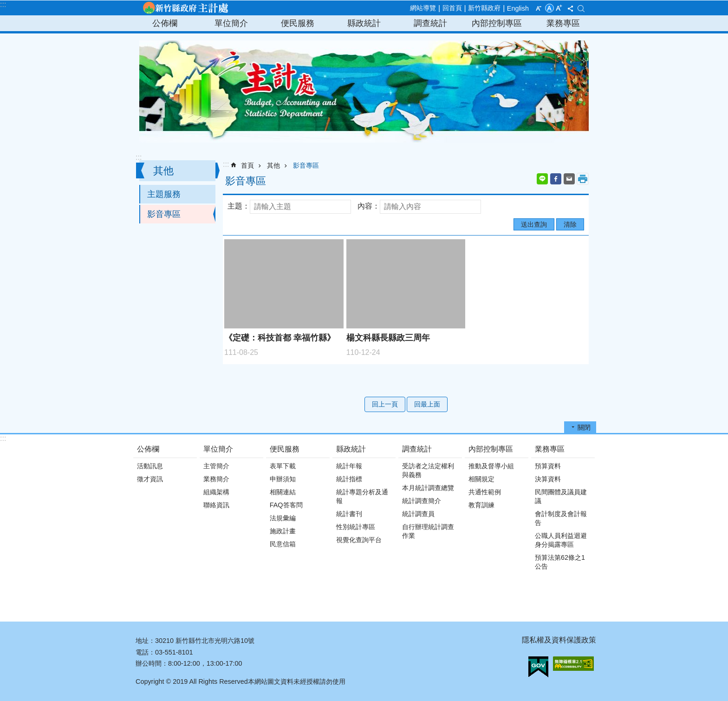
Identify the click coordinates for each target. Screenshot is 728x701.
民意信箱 (283, 544)
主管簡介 (216, 466)
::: (3, 4)
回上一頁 (385, 404)
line (542, 179)
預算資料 (548, 466)
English (518, 8)
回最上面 (427, 404)
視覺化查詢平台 (359, 540)
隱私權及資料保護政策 (559, 640)
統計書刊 (349, 514)
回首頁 (452, 8)
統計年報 (349, 466)
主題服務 (164, 194)
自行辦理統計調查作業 (428, 531)
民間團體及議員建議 (561, 496)
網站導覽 (423, 8)
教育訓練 (481, 505)
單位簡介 (231, 23)
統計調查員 (418, 514)
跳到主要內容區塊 (5, 5)
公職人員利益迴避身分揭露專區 (561, 540)
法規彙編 (283, 518)
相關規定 (481, 479)
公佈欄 (165, 23)
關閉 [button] (584, 427)
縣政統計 (364, 23)
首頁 (247, 165)
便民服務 (298, 23)
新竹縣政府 (484, 8)
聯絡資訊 (216, 505)
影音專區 (164, 214)
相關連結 (283, 492)
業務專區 (563, 23)
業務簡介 (216, 479)
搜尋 (581, 9)
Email (569, 179)
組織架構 (216, 492)
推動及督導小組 (491, 466)
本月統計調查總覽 (428, 488)
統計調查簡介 (422, 501)
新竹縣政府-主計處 (185, 8)
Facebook (556, 179)
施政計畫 (283, 531)
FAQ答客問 (286, 505)
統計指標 (349, 479)
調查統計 (430, 23)
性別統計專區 (356, 527)
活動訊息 (150, 466)
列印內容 (583, 179)
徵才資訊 (150, 479)
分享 (570, 8)
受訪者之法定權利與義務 (428, 470)
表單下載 (283, 466)
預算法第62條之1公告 (560, 562)
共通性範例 (485, 492)
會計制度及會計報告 (561, 518)
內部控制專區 (497, 23)
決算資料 (548, 479)
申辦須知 (283, 479)
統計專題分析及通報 (362, 496)
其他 (163, 171)
